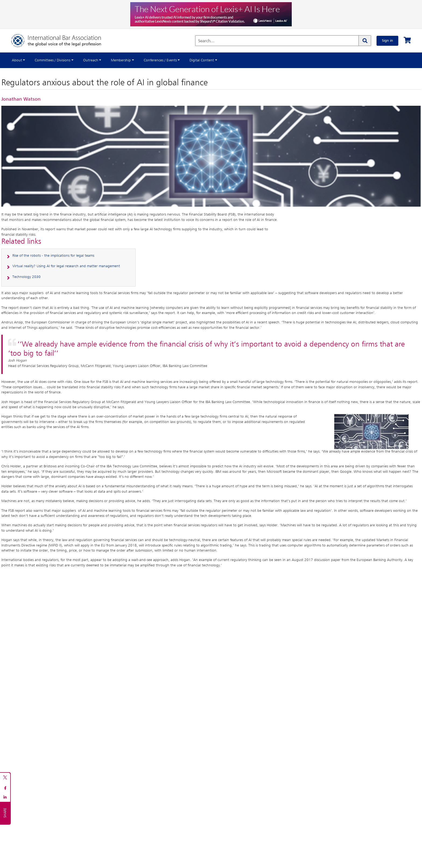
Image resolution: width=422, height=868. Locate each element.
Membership (121, 60)
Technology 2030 (27, 277)
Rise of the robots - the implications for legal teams (53, 256)
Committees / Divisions (52, 60)
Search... (206, 41)
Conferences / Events (160, 60)
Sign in (387, 41)
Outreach (91, 60)
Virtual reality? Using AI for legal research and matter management (66, 266)
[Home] (61, 41)
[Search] (365, 41)
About (17, 60)
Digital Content (202, 60)
